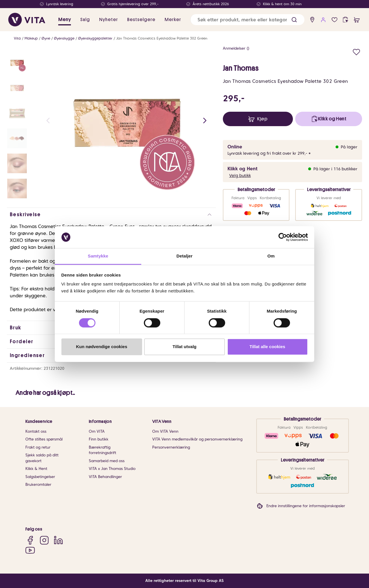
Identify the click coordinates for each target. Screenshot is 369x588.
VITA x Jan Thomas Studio (112, 469)
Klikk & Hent (36, 469)
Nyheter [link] (109, 20)
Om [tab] (271, 256)
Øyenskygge (64, 38)
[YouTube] (30, 550)
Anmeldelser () (236, 48)
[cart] (357, 20)
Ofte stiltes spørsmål (44, 439)
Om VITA (97, 431)
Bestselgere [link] (141, 20)
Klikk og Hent (242, 169)
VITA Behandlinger (105, 477)
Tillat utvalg (184, 347)
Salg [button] (85, 20)
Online (235, 147)
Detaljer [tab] (184, 256)
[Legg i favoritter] (356, 51)
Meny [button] (65, 20)
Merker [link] (173, 20)
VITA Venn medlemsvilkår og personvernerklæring (197, 439)
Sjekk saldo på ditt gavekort (42, 458)
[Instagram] (44, 540)
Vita (17, 38)
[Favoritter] (335, 20)
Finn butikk (99, 439)
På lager (349, 147)
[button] (294, 20)
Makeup (31, 38)
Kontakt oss (36, 431)
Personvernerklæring (171, 447)
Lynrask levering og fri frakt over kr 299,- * (269, 153)
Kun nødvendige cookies (102, 347)
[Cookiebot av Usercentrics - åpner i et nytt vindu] (283, 237)
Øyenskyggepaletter (95, 38)
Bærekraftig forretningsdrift (102, 450)
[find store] (312, 20)
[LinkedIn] (58, 540)
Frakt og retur (38, 447)
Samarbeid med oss (107, 461)
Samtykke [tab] (98, 256)
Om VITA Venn (165, 431)
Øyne (46, 38)
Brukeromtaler (38, 485)
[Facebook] (30, 540)
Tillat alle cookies (268, 347)
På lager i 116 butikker (335, 169)
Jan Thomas (241, 68)
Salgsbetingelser (40, 477)
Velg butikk (240, 176)
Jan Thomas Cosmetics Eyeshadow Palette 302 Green (162, 38)
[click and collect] (346, 20)
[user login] (323, 20)
